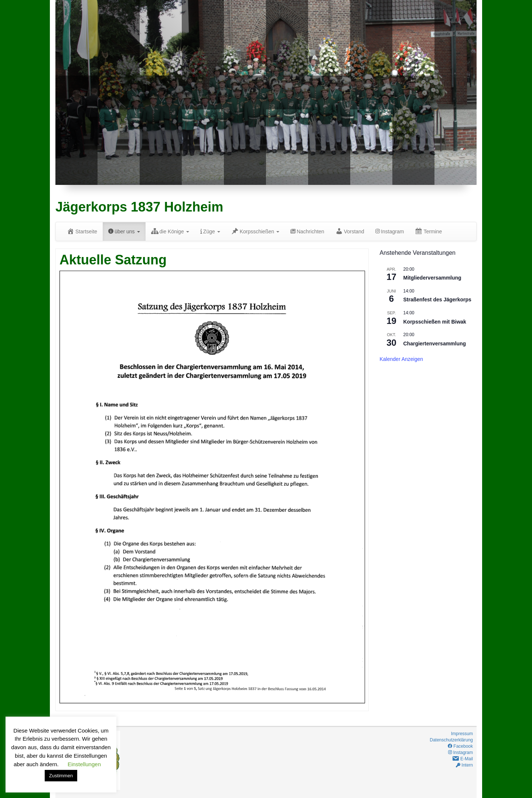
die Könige (170, 231)
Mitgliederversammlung (432, 278)
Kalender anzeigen (402, 359)
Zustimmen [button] (61, 776)
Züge (210, 231)
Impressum (462, 734)
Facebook (460, 746)
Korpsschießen (255, 231)
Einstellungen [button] (84, 764)
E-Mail (462, 759)
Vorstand (350, 231)
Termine (428, 231)
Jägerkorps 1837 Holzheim (139, 207)
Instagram (390, 231)
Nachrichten (307, 231)
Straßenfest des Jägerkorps (437, 300)
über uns (124, 231)
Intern (464, 765)
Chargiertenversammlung (435, 344)
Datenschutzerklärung (451, 740)
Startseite (82, 231)
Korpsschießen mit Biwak (435, 322)
